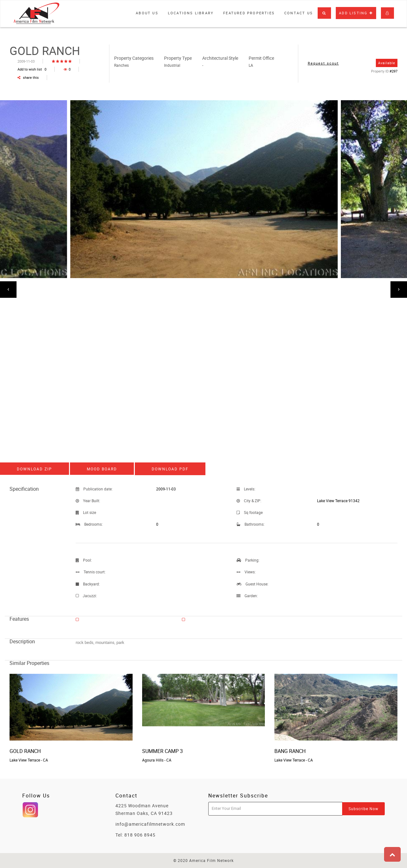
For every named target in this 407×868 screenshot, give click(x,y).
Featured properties (249, 13)
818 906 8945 (140, 835)
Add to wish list (32, 69)
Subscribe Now (363, 809)
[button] (324, 13)
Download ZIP (34, 469)
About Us (147, 13)
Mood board (102, 469)
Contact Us (299, 13)
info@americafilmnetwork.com (150, 824)
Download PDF (170, 469)
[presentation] (8, 290)
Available (387, 63)
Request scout (323, 63)
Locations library (191, 13)
